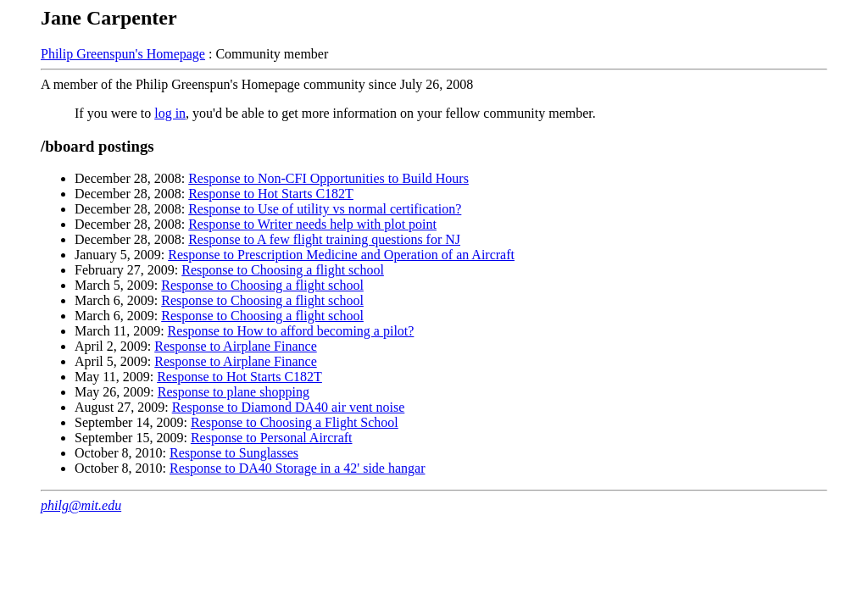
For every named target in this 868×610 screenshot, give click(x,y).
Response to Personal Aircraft (272, 438)
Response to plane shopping (234, 392)
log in (170, 113)
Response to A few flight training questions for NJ (324, 239)
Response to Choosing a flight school (283, 270)
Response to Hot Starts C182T (271, 194)
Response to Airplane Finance (236, 346)
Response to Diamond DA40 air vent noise (289, 407)
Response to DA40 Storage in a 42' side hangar (298, 468)
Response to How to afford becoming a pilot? (291, 331)
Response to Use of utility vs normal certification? (325, 209)
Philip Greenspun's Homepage (123, 54)
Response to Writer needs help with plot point (312, 224)
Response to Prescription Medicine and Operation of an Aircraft (341, 255)
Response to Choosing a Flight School (295, 422)
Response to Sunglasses (234, 453)
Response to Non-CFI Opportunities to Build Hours (328, 178)
